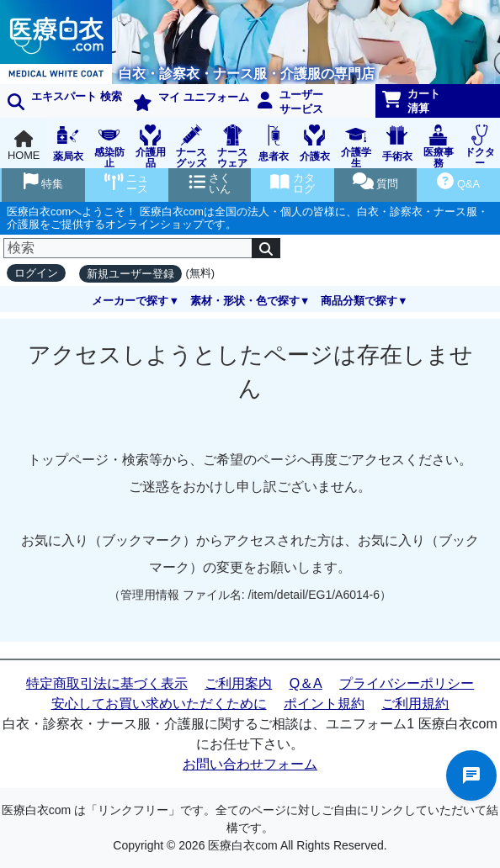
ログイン (36, 273)
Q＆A (306, 683)
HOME (24, 146)
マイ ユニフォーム (191, 101)
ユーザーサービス (290, 102)
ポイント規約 (324, 704)
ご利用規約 (415, 704)
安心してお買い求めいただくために (159, 704)
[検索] (128, 248)
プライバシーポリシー (407, 683)
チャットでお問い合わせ (471, 775)
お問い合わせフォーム (250, 764)
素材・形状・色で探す (245, 301)
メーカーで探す (130, 301)
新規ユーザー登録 (130, 274)
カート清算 (412, 101)
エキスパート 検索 (65, 100)
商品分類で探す (359, 301)
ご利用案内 (238, 683)
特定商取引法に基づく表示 (107, 683)
